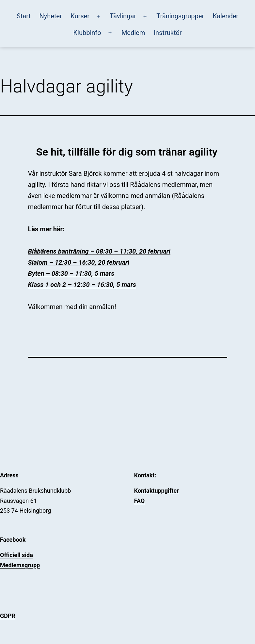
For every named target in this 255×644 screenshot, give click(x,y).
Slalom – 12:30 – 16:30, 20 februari (79, 262)
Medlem (133, 33)
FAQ (140, 501)
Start (24, 16)
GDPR (8, 616)
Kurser (80, 16)
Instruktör (168, 33)
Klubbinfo (87, 33)
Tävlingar (123, 16)
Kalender (225, 16)
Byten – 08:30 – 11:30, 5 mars (71, 273)
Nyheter (50, 16)
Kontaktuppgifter (157, 491)
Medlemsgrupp (20, 565)
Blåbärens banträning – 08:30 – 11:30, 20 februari (99, 251)
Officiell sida (16, 555)
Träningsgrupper (180, 16)
